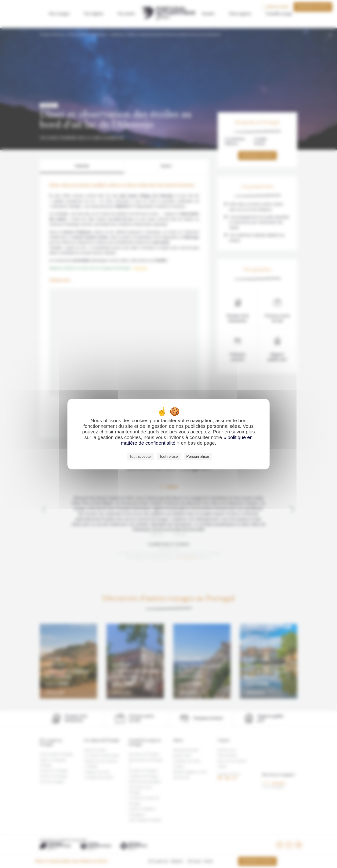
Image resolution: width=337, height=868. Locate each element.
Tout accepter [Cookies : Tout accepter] (141, 456)
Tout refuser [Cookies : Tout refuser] (169, 456)
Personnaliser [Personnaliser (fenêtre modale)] (198, 456)
